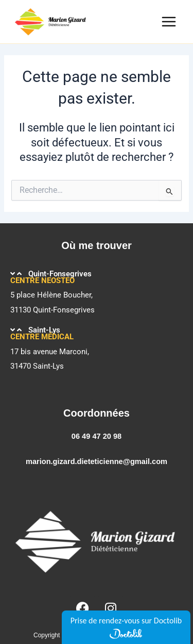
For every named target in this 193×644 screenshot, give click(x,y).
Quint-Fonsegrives (60, 274)
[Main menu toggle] (169, 22)
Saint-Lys (44, 330)
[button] (97, 274)
